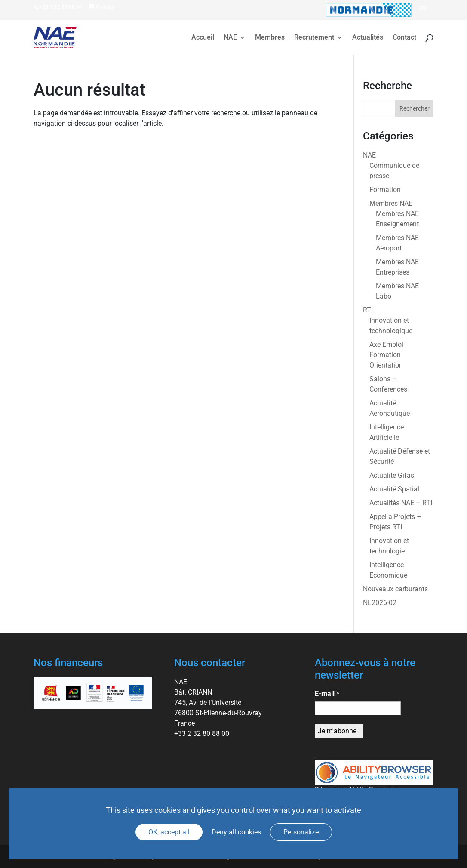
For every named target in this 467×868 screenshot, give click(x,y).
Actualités (368, 38)
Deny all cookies (236, 832)
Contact (404, 38)
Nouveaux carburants (395, 589)
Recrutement (314, 38)
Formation (385, 190)
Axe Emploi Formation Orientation (386, 355)
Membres (270, 38)
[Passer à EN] (422, 9)
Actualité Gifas (392, 475)
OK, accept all (169, 832)
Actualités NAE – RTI (401, 503)
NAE (230, 38)
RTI (368, 310)
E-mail (327, 693)
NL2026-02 (380, 603)
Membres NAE (391, 203)
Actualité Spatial (394, 489)
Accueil (203, 38)
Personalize (301, 832)
